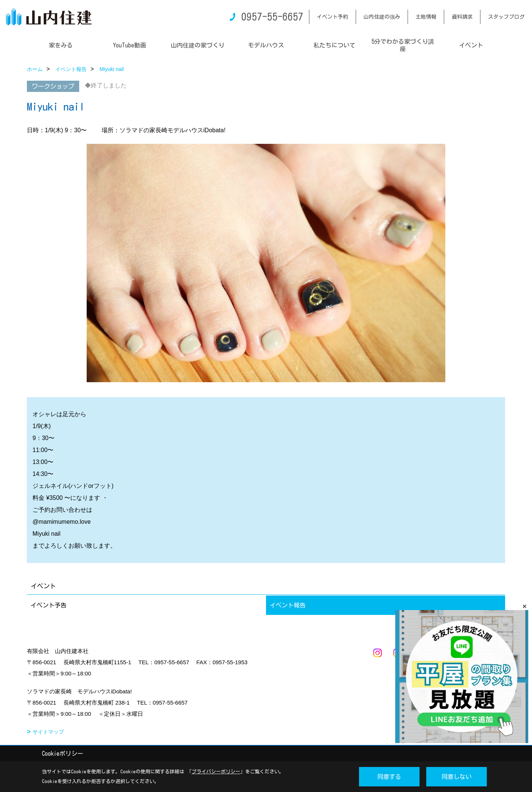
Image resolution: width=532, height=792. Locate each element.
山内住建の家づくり (198, 45)
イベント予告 (49, 605)
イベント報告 (288, 605)
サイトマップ (48, 732)
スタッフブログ (506, 17)
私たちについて (334, 45)
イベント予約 (332, 17)
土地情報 (426, 17)
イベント (471, 45)
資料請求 (462, 17)
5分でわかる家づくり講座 (403, 45)
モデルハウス (266, 45)
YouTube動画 (129, 45)
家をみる (61, 45)
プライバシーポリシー (216, 772)
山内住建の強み (382, 17)
